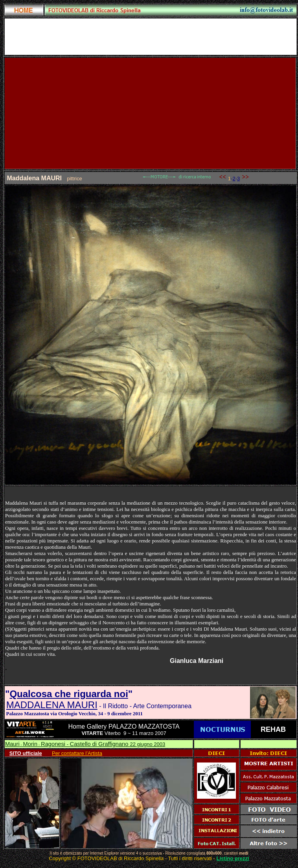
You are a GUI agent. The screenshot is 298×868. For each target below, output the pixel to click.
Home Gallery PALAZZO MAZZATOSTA (124, 726)
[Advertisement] (150, 113)
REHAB (273, 729)
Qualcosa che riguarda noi (69, 694)
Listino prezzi (233, 858)
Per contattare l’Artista (77, 753)
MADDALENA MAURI (52, 705)
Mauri (12, 744)
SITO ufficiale (26, 753)
